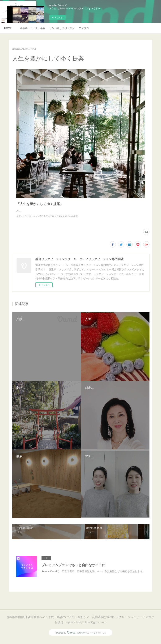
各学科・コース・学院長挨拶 (33, 28)
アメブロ (84, 28)
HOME (8, 28)
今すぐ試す (57, 17)
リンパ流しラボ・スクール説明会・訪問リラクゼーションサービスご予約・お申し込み (62, 28)
